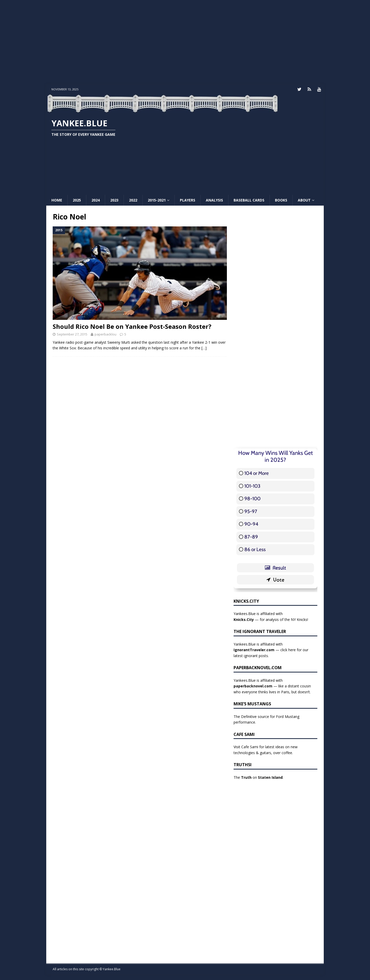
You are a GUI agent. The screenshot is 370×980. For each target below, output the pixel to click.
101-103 (252, 486)
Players (188, 200)
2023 (114, 200)
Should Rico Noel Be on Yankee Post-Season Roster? (132, 326)
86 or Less (255, 549)
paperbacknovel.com (253, 686)
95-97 (251, 511)
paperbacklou (105, 334)
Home (57, 200)
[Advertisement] (185, 42)
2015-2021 (157, 200)
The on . (258, 777)
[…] (204, 348)
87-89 (251, 536)
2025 (77, 200)
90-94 (251, 524)
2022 (133, 200)
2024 (96, 200)
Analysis (214, 200)
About (304, 200)
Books (281, 200)
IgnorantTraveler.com (254, 650)
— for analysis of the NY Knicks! (271, 619)
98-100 (252, 498)
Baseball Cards (249, 200)
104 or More (257, 473)
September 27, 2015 (72, 334)
